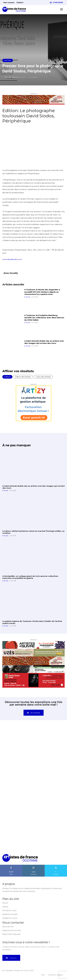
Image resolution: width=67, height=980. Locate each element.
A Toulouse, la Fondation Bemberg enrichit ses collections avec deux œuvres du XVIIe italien (44, 318)
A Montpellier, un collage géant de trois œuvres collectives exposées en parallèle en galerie (30, 577)
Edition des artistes (23, 377)
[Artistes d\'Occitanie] (15, 9)
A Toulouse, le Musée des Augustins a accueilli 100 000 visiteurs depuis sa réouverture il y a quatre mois (42, 292)
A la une (27, 297)
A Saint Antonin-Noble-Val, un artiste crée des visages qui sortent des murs (44, 342)
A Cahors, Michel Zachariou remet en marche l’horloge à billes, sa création (33, 532)
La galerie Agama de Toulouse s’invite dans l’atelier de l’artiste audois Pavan (32, 622)
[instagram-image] (18, 743)
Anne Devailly (13, 77)
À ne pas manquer (17, 445)
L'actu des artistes (43, 377)
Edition (8, 60)
